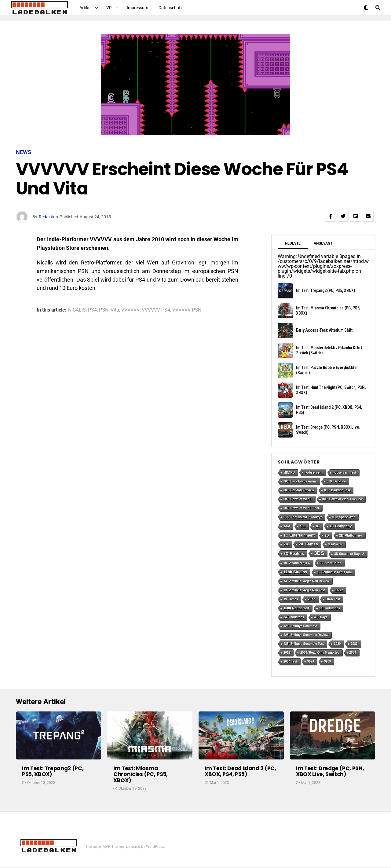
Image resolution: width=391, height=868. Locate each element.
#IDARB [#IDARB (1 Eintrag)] (289, 473)
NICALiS (77, 310)
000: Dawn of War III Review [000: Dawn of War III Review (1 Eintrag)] (342, 499)
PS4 (92, 310)
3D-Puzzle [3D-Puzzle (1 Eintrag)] (335, 544)
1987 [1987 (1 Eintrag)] (354, 644)
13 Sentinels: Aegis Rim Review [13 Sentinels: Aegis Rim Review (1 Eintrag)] (306, 581)
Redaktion (48, 217)
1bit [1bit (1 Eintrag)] (303, 526)
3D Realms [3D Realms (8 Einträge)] (294, 554)
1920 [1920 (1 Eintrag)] (337, 644)
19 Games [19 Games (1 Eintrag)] (291, 599)
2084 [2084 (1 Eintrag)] (353, 653)
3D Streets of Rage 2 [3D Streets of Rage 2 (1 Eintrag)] (349, 554)
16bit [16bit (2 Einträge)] (339, 590)
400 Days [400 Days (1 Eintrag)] (321, 617)
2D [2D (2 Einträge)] (327, 535)
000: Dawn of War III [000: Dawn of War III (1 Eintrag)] (298, 499)
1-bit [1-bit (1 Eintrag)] (287, 526)
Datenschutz (171, 8)
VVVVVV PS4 (156, 310)
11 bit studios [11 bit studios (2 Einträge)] (331, 563)
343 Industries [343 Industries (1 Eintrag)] (294, 617)
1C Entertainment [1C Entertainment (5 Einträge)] (299, 535)
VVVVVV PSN (187, 310)
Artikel (85, 8)
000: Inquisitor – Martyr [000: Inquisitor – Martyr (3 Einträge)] (303, 517)
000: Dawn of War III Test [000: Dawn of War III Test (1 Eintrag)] (301, 508)
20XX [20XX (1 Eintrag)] (312, 599)
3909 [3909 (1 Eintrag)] (327, 661)
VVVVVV (130, 310)
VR (109, 8)
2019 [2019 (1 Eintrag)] (287, 653)
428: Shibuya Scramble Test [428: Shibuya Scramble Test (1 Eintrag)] (304, 644)
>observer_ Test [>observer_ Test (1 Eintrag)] (345, 473)
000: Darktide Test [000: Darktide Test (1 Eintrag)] (337, 490)
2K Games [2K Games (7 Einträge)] (308, 544)
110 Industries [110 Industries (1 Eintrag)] (329, 608)
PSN (104, 310)
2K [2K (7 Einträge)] (286, 544)
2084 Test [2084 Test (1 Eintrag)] (290, 661)
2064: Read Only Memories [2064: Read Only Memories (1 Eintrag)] (320, 653)
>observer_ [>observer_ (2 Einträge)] (314, 472)
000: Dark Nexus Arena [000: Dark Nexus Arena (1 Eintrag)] (300, 481)
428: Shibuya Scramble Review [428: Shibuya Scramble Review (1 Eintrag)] (306, 635)
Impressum (137, 8)
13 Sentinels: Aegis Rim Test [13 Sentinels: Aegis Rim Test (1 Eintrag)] (304, 590)
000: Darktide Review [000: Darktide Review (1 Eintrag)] (299, 490)
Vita (115, 310)
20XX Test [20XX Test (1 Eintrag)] (333, 599)
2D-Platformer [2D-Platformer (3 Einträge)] (351, 535)
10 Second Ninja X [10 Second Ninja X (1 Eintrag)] (297, 563)
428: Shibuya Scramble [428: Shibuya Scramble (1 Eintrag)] (300, 626)
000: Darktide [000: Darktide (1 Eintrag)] (336, 481)
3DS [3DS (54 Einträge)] (319, 553)
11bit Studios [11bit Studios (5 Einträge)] (295, 572)
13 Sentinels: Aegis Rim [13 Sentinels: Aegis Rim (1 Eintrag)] (334, 572)
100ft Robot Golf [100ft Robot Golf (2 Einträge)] (296, 608)
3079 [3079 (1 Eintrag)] (311, 661)
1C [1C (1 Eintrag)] (318, 526)
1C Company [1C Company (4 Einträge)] (341, 526)
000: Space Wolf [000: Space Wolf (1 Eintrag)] (344, 517)
